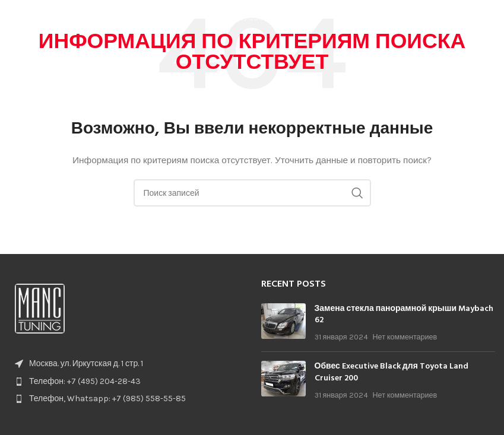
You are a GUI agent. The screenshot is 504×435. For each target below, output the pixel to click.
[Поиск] (252, 193)
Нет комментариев (405, 337)
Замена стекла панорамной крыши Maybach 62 (404, 315)
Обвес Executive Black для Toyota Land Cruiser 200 (392, 372)
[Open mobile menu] (489, 18)
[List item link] (126, 382)
